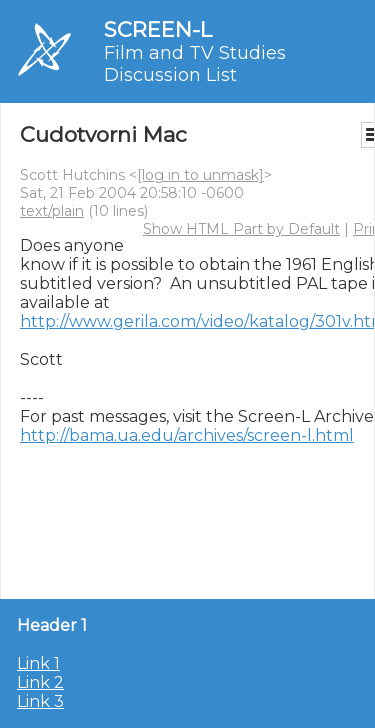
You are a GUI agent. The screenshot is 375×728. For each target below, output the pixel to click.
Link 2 (40, 682)
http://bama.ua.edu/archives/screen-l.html (187, 435)
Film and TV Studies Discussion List (195, 64)
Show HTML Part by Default (241, 229)
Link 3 (40, 701)
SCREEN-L (158, 29)
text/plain (52, 211)
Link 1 (38, 663)
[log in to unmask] (200, 175)
